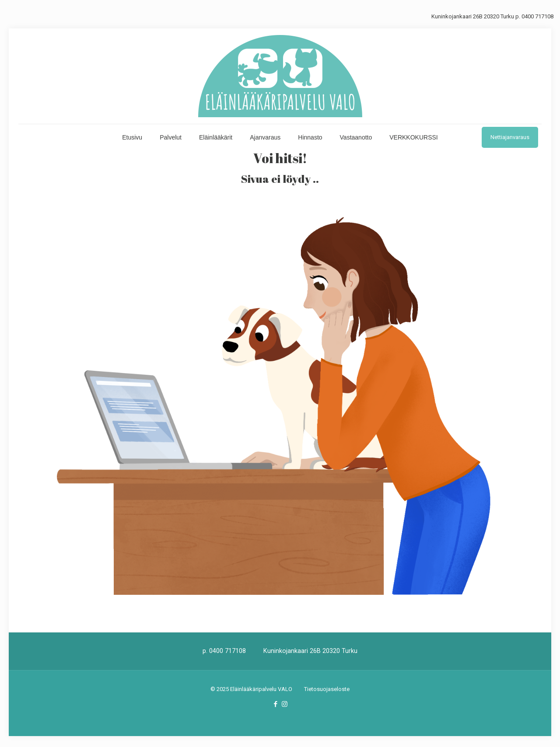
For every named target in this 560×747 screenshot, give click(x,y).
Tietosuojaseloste (327, 689)
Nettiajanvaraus (510, 137)
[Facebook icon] (275, 704)
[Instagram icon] (285, 704)
